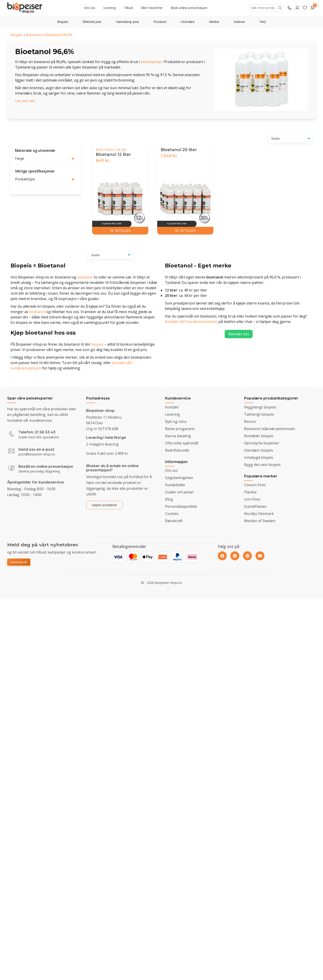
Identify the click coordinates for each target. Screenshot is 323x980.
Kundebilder (175, 485)
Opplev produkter (104, 505)
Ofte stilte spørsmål (182, 443)
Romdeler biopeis (259, 436)
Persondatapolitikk (181, 506)
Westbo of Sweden (260, 521)
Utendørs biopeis (259, 450)
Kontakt (172, 407)
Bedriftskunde (177, 450)
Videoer (239, 22)
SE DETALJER (120, 231)
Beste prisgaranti (180, 429)
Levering (110, 8)
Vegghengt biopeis (260, 407)
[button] (46, 159)
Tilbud (128, 8)
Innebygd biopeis (259, 457)
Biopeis (63, 22)
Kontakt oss (239, 334)
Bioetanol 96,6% (59, 35)
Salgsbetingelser (179, 478)
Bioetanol (34, 35)
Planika (250, 492)
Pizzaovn (160, 22)
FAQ (263, 22)
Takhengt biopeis (259, 414)
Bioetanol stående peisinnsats (270, 429)
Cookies (172, 514)
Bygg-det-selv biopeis (262, 465)
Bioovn (250, 422)
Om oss (90, 8)
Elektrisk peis (92, 22)
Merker (214, 22)
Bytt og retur (176, 422)
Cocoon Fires (255, 485)
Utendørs (188, 22)
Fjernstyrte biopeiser (262, 443)
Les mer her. (25, 101)
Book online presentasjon (189, 8)
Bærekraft (174, 521)
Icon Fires (252, 499)
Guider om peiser (180, 492)
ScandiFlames (255, 506)
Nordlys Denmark (259, 514)
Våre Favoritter (152, 8)
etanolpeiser (152, 62)
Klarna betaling (178, 436)
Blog (169, 499)
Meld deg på (19, 562)
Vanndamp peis (128, 22)
